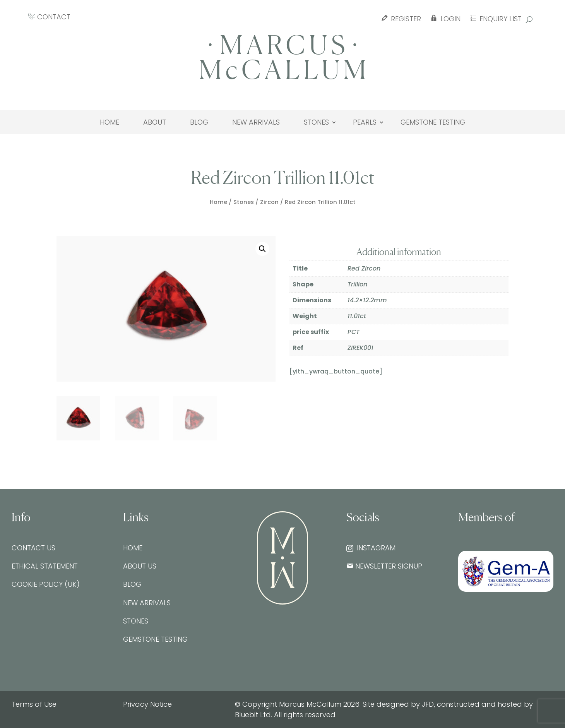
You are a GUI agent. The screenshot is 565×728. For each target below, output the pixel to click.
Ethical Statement (45, 566)
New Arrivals (256, 122)
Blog (199, 122)
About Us (140, 566)
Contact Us (33, 548)
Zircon (269, 202)
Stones (316, 122)
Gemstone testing (433, 122)
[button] (262, 249)
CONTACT (49, 17)
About (155, 122)
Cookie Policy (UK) (46, 584)
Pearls (365, 122)
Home (110, 122)
